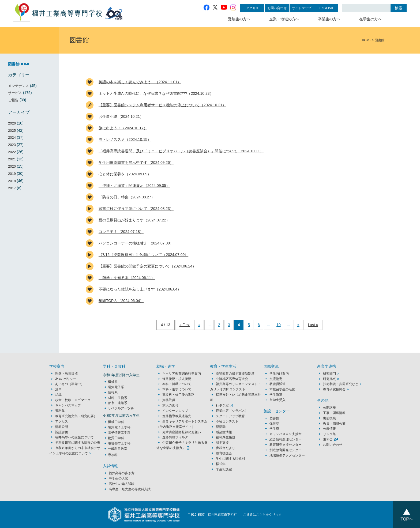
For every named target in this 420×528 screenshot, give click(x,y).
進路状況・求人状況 (177, 379)
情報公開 (62, 427)
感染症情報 (224, 432)
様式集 (221, 464)
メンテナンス (18, 86)
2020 (12, 166)
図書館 (274, 418)
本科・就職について (177, 384)
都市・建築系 (118, 403)
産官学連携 (327, 366)
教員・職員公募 (334, 424)
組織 (58, 395)
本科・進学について (177, 389)
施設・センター (277, 411)
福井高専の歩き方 (122, 473)
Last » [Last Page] (313, 325)
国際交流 (271, 366)
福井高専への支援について (74, 437)
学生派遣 (276, 395)
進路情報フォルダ (175, 437)
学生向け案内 (279, 374)
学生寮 (274, 429)
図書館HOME (19, 64)
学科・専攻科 (114, 366)
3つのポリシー (66, 379)
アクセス (252, 8)
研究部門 (329, 374)
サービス (15, 93)
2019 (12, 174)
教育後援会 (224, 453)
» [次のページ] (298, 325)
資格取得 (169, 400)
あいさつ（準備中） (70, 384)
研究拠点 (329, 379)
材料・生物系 (118, 398)
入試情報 (110, 466)
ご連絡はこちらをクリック (262, 515)
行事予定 (222, 405)
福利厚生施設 (226, 437)
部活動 (221, 427)
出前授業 (329, 418)
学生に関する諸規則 (230, 459)
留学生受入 (277, 400)
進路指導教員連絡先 (177, 416)
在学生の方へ (370, 19)
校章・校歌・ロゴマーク (73, 400)
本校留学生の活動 (282, 389)
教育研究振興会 (334, 389)
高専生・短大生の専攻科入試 (130, 489)
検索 (399, 8)
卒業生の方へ (329, 19)
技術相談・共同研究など (341, 384)
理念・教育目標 (66, 374)
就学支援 (222, 443)
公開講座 (331, 408)
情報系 (113, 393)
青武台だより (226, 448)
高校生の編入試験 (122, 484)
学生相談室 (224, 469)
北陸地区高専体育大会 (232, 379)
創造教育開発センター (286, 450)
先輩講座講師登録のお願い (182, 432)
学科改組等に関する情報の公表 (78, 443)
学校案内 (57, 366)
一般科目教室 (118, 449)
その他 (323, 400)
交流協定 (276, 379)
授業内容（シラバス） (232, 411)
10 (279, 325)
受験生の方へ (239, 19)
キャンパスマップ (68, 405)
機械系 (113, 382)
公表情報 (329, 429)
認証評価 (62, 432)
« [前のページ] (199, 325)
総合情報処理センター (286, 439)
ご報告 (13, 100)
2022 (12, 152)
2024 (12, 137)
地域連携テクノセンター (287, 455)
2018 (12, 181)
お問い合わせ (277, 8)
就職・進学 (166, 366)
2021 (12, 159)
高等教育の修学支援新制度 (235, 374)
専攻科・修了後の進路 (178, 395)
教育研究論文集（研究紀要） (76, 416)
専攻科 (113, 455)
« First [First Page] (185, 325)
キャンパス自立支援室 (286, 434)
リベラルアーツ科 (121, 408)
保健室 (274, 424)
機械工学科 (116, 422)
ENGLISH (326, 8)
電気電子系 (116, 387)
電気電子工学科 (119, 427)
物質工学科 (116, 438)
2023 (12, 145)
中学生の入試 (118, 478)
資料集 (60, 411)
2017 (12, 188)
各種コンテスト (227, 421)
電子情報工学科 (119, 433)
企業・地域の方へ (284, 19)
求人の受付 (170, 405)
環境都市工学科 (119, 443)
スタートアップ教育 (230, 416)
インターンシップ (175, 411)
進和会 (328, 439)
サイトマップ (302, 8)
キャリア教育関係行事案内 (182, 374)
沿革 (58, 389)
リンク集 (329, 434)
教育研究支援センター (286, 445)
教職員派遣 (277, 384)
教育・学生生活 (223, 366)
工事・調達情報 (334, 413)
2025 (12, 131)
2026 (12, 123)
